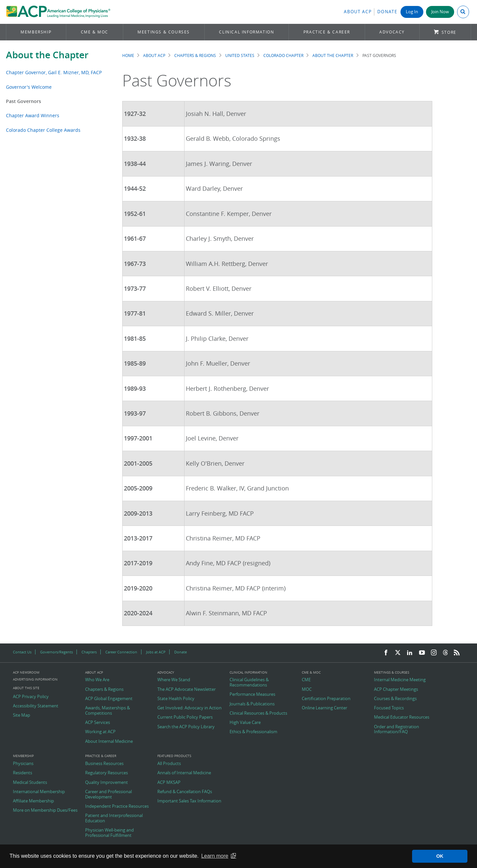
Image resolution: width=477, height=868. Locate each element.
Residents (23, 773)
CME (306, 680)
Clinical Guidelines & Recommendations (249, 682)
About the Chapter (47, 55)
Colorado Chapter (283, 55)
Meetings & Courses (164, 32)
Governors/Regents (56, 652)
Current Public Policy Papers (185, 717)
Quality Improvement (106, 783)
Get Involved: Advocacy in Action (189, 708)
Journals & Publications (252, 704)
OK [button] (440, 856)
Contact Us (22, 652)
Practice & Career (327, 32)
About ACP (358, 12)
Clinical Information (246, 32)
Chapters (89, 652)
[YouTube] (422, 653)
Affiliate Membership (33, 801)
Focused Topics (389, 708)
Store (449, 32)
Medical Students (30, 783)
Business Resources (104, 764)
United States (240, 55)
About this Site (26, 688)
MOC (307, 689)
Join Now (440, 12)
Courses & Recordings (395, 699)
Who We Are (97, 680)
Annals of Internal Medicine (184, 773)
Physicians (23, 764)
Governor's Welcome (29, 87)
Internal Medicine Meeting (400, 680)
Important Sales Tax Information (189, 801)
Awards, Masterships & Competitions (107, 711)
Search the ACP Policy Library (186, 727)
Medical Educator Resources (402, 717)
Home (128, 55)
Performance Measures (252, 694)
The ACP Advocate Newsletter (186, 689)
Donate (387, 12)
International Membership (39, 792)
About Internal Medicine (109, 741)
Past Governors (24, 101)
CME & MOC (95, 32)
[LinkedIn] (410, 653)
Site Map (22, 715)
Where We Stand (174, 680)
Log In (412, 12)
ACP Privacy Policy (31, 697)
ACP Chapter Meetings (396, 689)
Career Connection (121, 652)
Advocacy (392, 32)
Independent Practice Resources (117, 806)
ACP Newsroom (26, 673)
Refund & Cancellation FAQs (185, 792)
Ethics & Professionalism (253, 732)
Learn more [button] (215, 856)
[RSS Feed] (457, 653)
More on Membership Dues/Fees (45, 810)
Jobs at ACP (156, 652)
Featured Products (174, 756)
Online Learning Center (324, 708)
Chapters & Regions (195, 55)
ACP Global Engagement (109, 699)
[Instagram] (434, 653)
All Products (169, 764)
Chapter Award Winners (33, 115)
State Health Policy (176, 699)
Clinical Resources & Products (258, 713)
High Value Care (245, 723)
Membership (36, 32)
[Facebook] (386, 653)
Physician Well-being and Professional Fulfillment (109, 833)
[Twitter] (398, 653)
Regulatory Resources (106, 773)
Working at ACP (100, 732)
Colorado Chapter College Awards (43, 130)
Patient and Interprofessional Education (114, 818)
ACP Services (98, 723)
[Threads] (445, 653)
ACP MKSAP (169, 783)
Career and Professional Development (108, 794)
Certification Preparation (326, 699)
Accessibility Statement (36, 706)
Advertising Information (35, 679)
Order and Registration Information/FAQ (397, 729)
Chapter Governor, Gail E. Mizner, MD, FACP (54, 72)
